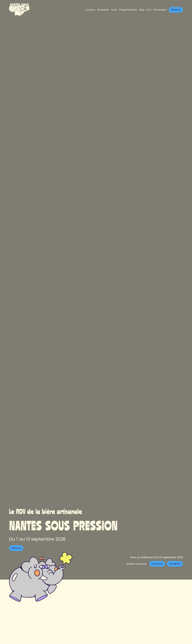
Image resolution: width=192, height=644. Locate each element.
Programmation (128, 10)
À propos (90, 10)
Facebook (157, 564)
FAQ (149, 10)
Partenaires (160, 10)
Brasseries (103, 10)
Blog (142, 10)
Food (114, 10)
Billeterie (176, 10)
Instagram (175, 564)
